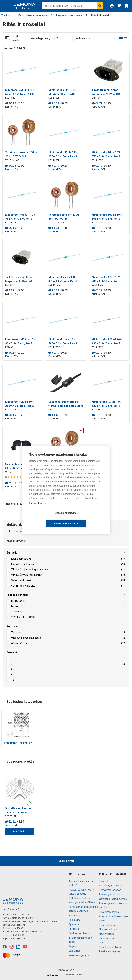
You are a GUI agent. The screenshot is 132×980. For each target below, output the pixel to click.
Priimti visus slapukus (86, 518)
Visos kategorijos (79, 955)
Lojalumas (75, 951)
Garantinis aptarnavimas (113, 899)
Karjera (73, 946)
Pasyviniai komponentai (69, 15)
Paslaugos (75, 920)
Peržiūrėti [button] (20, 832)
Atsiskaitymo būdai (110, 886)
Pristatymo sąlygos (110, 890)
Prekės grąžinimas (110, 894)
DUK (101, 943)
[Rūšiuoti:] (96, 38)
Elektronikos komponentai (33, 15)
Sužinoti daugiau (37, 508)
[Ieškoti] (100, 6)
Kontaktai (74, 929)
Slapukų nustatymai (110, 947)
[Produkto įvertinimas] (15, 477)
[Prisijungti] (112, 6)
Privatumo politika (109, 912)
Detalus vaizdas (16, 38)
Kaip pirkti (105, 881)
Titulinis (6, 15)
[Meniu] (8, 6)
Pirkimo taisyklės (109, 925)
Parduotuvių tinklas (79, 933)
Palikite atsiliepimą (110, 951)
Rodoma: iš (15, 48)
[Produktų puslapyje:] (64, 38)
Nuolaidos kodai (108, 930)
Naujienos (74, 915)
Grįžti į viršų (66, 861)
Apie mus (74, 924)
